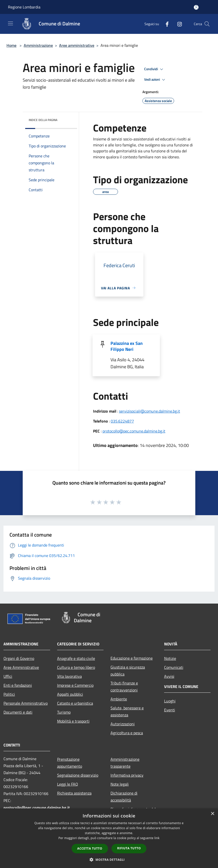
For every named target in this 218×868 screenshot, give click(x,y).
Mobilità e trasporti (73, 721)
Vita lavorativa (69, 676)
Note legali (120, 784)
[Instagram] (178, 24)
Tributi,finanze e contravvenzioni (124, 686)
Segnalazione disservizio (78, 775)
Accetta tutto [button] (90, 848)
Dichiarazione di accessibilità (124, 797)
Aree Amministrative (21, 667)
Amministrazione (38, 45)
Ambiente (119, 699)
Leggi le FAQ (68, 784)
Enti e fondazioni (18, 685)
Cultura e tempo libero (76, 667)
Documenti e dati (18, 712)
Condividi (154, 69)
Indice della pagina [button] (43, 120)
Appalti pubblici (70, 694)
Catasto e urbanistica (75, 703)
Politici (9, 694)
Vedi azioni (155, 80)
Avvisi (169, 676)
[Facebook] (165, 24)
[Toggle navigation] (10, 23)
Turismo (64, 712)
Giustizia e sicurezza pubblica (128, 671)
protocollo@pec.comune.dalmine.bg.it (134, 431)
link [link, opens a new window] (157, 838)
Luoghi (170, 701)
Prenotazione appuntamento (70, 763)
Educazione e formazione (132, 658)
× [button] (212, 814)
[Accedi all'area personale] (196, 7)
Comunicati (174, 667)
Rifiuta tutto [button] (129, 848)
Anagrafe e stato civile (76, 658)
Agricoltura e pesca (127, 733)
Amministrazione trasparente (125, 763)
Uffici (8, 676)
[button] (109, 860)
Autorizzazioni (123, 724)
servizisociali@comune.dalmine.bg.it (150, 411)
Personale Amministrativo (26, 703)
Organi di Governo (19, 658)
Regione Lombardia (24, 7)
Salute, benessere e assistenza (127, 711)
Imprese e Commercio (75, 685)
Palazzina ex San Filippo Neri (127, 346)
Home (11, 45)
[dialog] (109, 838)
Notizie (170, 658)
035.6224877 (122, 421)
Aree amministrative (77, 45)
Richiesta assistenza (74, 793)
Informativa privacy (127, 775)
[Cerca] (207, 24)
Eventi (170, 710)
